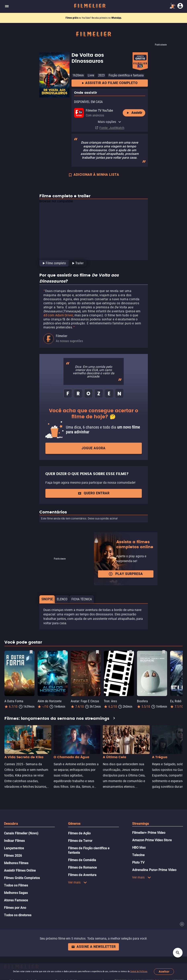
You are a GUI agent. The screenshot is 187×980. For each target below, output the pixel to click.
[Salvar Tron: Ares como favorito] (131, 652)
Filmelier (62, 336)
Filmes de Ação (79, 833)
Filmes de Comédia (82, 860)
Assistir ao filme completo (110, 83)
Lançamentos (14, 848)
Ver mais (78, 882)
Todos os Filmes (16, 885)
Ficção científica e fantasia (126, 75)
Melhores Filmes (16, 863)
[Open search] (178, 953)
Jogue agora (93, 448)
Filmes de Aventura (82, 875)
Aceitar (164, 972)
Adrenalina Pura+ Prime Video (154, 870)
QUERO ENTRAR (94, 493)
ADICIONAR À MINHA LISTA (94, 175)
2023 (101, 75)
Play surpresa (126, 574)
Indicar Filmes (14, 841)
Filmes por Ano (15, 908)
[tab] (54, 263)
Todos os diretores (18, 915)
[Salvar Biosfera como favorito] (164, 652)
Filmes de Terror (80, 841)
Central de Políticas (139, 971)
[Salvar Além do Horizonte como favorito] (64, 652)
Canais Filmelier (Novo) (21, 833)
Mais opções (110, 122)
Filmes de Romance (82, 867)
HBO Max (139, 848)
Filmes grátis (72, 18)
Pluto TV (138, 862)
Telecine (138, 855)
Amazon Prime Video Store (152, 840)
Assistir (134, 113)
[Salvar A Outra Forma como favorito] (31, 652)
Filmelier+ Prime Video (149, 833)
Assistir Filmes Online (20, 870)
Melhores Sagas (16, 893)
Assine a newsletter (93, 947)
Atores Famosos (16, 900)
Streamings (141, 824)
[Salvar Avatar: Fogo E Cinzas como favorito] (97, 652)
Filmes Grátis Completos (22, 878)
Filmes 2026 (13, 856)
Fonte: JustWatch (112, 128)
